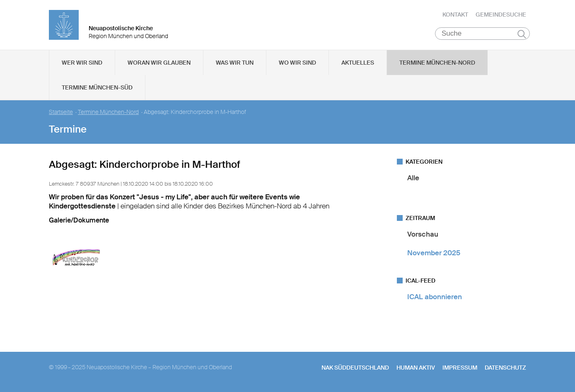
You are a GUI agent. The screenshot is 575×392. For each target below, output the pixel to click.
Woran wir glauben (159, 63)
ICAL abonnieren (435, 297)
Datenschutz (505, 368)
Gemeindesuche (501, 15)
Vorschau (423, 234)
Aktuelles (358, 63)
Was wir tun (235, 63)
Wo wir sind (297, 63)
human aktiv (416, 368)
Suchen (522, 34)
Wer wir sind (82, 63)
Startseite (61, 112)
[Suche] (482, 34)
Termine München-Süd (97, 87)
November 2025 (434, 253)
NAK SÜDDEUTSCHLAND (355, 368)
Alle (413, 178)
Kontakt (455, 15)
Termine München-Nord (437, 63)
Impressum (460, 368)
